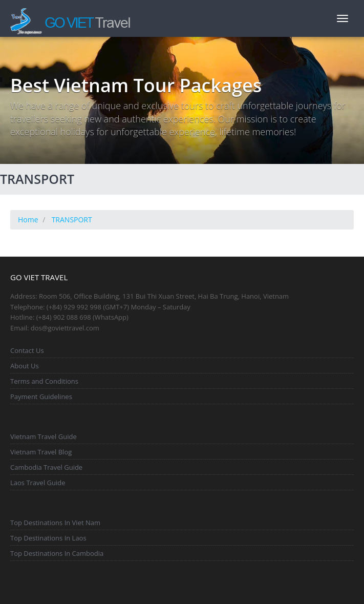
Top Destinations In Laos (48, 538)
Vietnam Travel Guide (44, 436)
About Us (25, 366)
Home (28, 220)
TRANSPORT (72, 220)
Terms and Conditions (44, 381)
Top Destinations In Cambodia (57, 553)
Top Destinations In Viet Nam (55, 523)
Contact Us (27, 350)
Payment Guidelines (41, 397)
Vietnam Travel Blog (41, 452)
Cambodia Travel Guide (46, 467)
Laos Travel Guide (38, 483)
